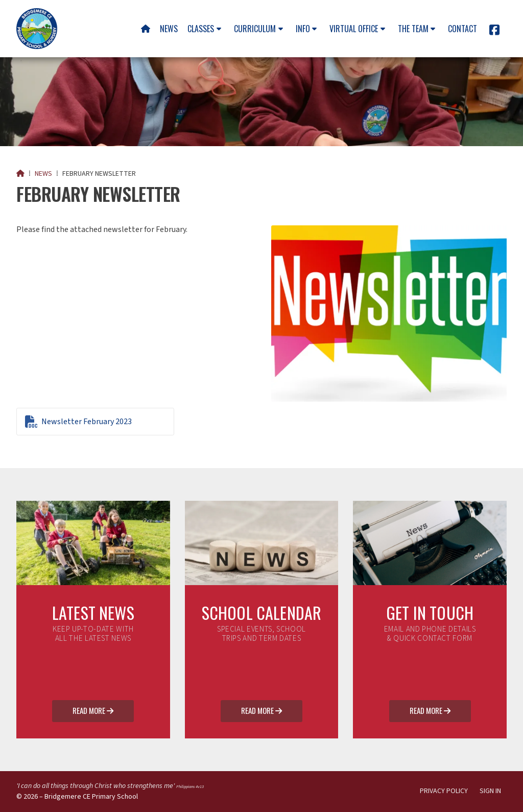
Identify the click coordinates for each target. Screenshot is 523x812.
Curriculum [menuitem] (255, 29)
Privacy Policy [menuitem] (444, 791)
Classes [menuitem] (201, 29)
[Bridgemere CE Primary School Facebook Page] (494, 32)
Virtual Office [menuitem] (354, 29)
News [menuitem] (169, 29)
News (43, 174)
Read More (93, 711)
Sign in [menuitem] (490, 791)
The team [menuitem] (413, 29)
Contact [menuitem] (462, 29)
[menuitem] (145, 29)
